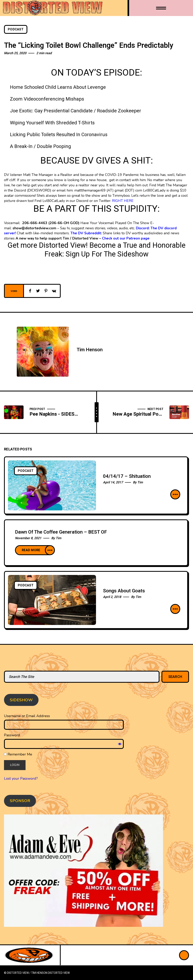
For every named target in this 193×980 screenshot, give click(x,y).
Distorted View (59, 973)
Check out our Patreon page (126, 238)
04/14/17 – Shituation (127, 476)
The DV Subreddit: (86, 233)
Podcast (16, 29)
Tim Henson (90, 350)
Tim (140, 482)
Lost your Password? (21, 778)
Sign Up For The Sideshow (107, 254)
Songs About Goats (124, 591)
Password (12, 735)
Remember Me (18, 754)
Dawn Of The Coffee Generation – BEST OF (61, 532)
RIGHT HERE (123, 201)
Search (175, 677)
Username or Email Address (27, 716)
